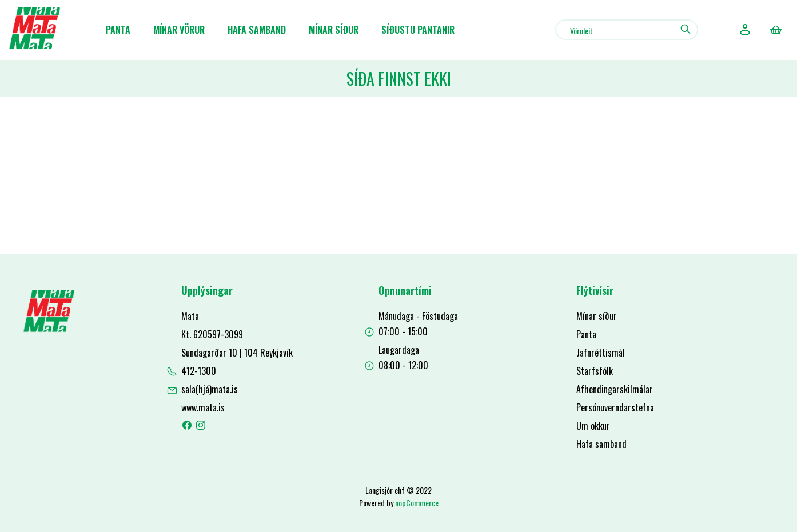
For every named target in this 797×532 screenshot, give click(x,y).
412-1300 (199, 371)
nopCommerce (417, 503)
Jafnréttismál (601, 353)
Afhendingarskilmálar (615, 389)
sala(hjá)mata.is (210, 389)
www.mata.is (203, 407)
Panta (118, 30)
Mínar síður (334, 30)
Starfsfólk (595, 371)
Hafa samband (257, 30)
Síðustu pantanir (418, 30)
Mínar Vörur (179, 30)
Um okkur (593, 426)
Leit (685, 29)
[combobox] (627, 30)
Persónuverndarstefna (615, 407)
